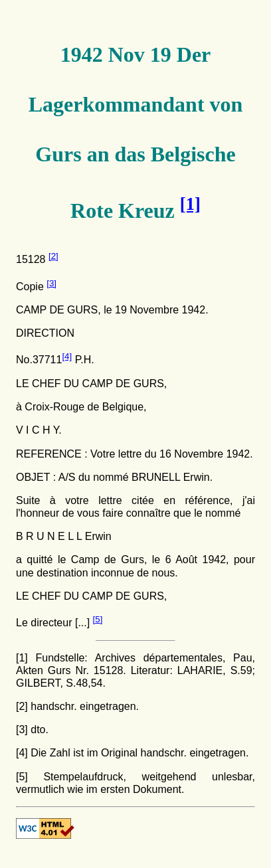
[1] (22, 658)
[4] (67, 356)
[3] (51, 283)
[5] (98, 619)
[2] (53, 256)
